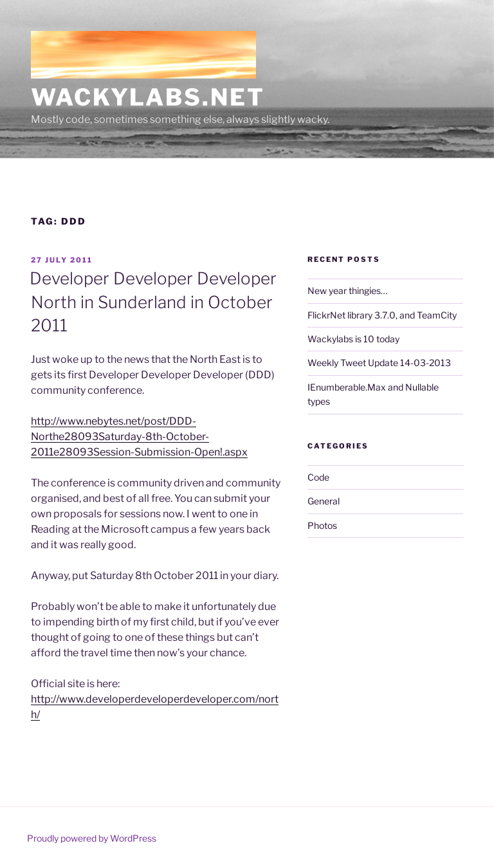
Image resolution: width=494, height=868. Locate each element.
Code (318, 477)
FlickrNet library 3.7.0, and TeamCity (382, 315)
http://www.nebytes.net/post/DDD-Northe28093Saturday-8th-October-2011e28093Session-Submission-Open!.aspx (139, 437)
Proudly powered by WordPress (92, 838)
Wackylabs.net (148, 97)
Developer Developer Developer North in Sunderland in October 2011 (153, 302)
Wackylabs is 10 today (353, 339)
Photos (322, 525)
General (324, 501)
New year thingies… (347, 291)
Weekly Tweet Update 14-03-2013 (379, 363)
